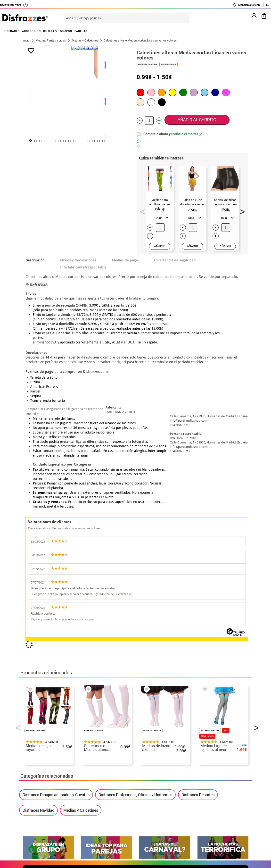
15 (113, 141)
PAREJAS (81, 31)
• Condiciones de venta (43, 774)
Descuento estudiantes (45, 763)
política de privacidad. (153, 656)
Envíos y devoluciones (78, 260)
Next (240, 210)
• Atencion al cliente (40, 786)
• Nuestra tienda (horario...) (47, 757)
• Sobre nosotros (37, 769)
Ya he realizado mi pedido (205, 763)
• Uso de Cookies (37, 792)
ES (268, 5)
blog (240, 709)
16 (117, 141)
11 (93, 141)
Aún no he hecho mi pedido (206, 757)
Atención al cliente (247, 5)
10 (88, 141)
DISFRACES (12, 31)
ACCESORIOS (31, 31)
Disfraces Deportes (198, 570)
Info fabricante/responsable (83, 267)
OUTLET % (50, 31)
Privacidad (58, 780)
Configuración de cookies (47, 798)
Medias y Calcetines (81, 586)
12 (98, 141)
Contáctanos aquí (116, 763)
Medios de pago (125, 260)
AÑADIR (160, 246)
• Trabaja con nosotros (43, 804)
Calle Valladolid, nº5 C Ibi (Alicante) (202, 793)
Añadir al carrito (197, 120)
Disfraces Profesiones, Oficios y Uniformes (135, 570)
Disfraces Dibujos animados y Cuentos (56, 570)
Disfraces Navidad (38, 586)
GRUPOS (66, 31)
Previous (141, 210)
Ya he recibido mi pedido (204, 769)
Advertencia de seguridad (175, 260)
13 (103, 141)
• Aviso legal (34, 780)
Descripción (35, 260)
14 (108, 141)
